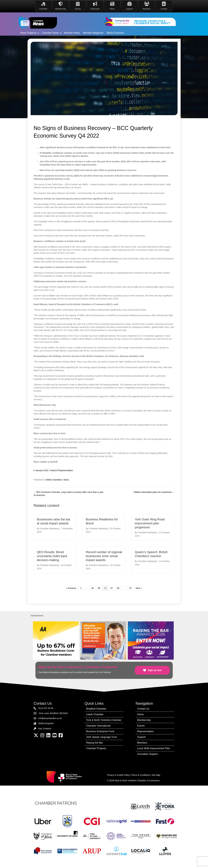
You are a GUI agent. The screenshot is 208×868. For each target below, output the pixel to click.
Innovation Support (147, 754)
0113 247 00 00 (46, 708)
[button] (38, 33)
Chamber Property (96, 748)
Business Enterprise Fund (100, 731)
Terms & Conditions (141, 775)
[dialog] (202, 862)
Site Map (156, 775)
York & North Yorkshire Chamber (104, 720)
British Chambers (54, 480)
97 (131, 588)
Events (141, 726)
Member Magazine (93, 33)
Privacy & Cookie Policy (118, 775)
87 (112, 588)
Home (140, 714)
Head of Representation (62, 470)
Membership (144, 720)
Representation (145, 731)
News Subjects (28, 33)
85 (99, 588)
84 (93, 588)
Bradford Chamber (96, 709)
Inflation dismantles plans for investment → (154, 492)
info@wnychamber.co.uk (50, 718)
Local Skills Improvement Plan (154, 748)
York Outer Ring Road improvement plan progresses (150, 523)
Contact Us (143, 709)
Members (142, 743)
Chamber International (98, 726)
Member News (72, 33)
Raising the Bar (95, 743)
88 (118, 588)
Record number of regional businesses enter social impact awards (104, 556)
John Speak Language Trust (101, 737)
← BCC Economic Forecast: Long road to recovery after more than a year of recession (69, 494)
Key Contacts (45, 728)
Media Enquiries (115, 33)
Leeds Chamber (95, 714)
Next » (139, 588)
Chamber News (50, 33)
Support (141, 737)
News (66, 480)
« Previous (71, 588)
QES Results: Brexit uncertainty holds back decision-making (52, 556)
